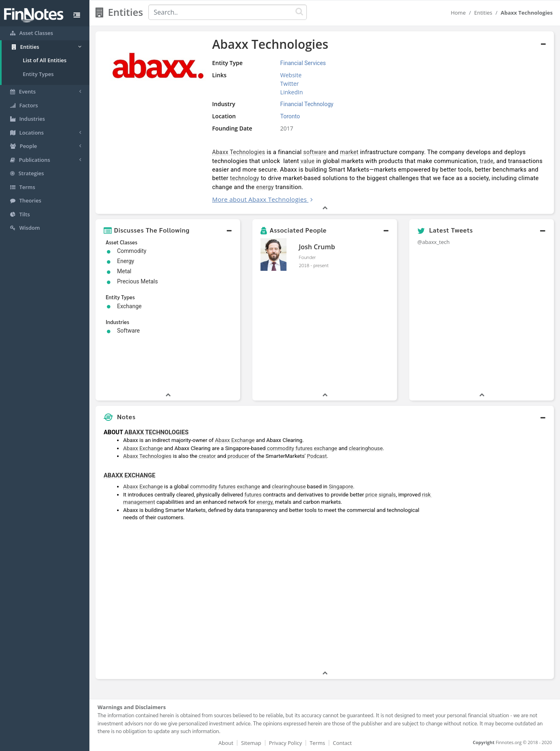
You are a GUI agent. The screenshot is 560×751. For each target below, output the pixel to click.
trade (487, 161)
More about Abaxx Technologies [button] (259, 199)
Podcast (317, 456)
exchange (326, 448)
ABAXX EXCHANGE (129, 475)
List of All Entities (45, 60)
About (226, 743)
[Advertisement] (495, 547)
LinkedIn (292, 92)
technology (245, 178)
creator (207, 456)
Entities (483, 13)
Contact (342, 743)
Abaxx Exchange (235, 440)
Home (458, 13)
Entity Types (38, 74)
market (349, 152)
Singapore (341, 487)
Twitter (290, 84)
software (315, 152)
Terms (317, 743)
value (308, 161)
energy (265, 187)
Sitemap (251, 743)
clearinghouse (366, 448)
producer (238, 456)
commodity (281, 448)
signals (387, 495)
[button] (168, 230)
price (371, 495)
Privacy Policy (285, 743)
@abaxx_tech (434, 242)
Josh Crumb (317, 247)
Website (291, 75)
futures (304, 448)
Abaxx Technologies (239, 152)
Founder (307, 257)
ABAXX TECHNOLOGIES (156, 432)
